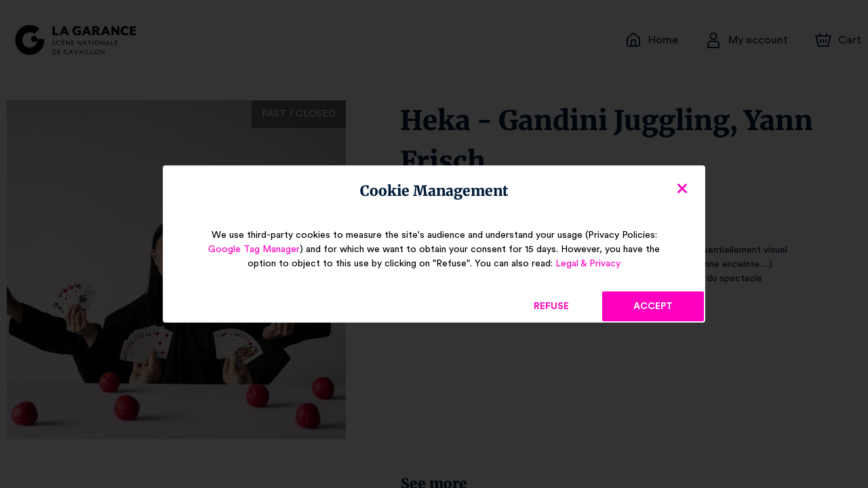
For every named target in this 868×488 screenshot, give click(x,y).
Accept (653, 306)
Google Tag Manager (261, 249)
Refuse (552, 306)
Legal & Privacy (581, 264)
